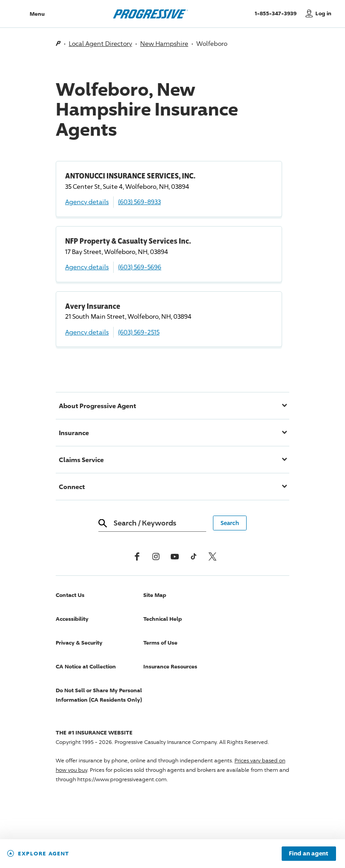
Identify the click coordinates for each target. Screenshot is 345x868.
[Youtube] (175, 556)
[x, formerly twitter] (212, 556)
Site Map (155, 595)
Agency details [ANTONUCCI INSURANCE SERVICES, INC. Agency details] (87, 202)
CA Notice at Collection (86, 666)
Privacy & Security (79, 643)
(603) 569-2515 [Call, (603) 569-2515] (139, 332)
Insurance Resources (170, 666)
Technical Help (163, 619)
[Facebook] (137, 556)
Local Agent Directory (100, 43)
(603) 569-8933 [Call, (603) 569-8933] (139, 202)
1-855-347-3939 (278, 13)
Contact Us (70, 595)
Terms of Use (160, 643)
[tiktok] (194, 556)
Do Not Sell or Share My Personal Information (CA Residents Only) (99, 695)
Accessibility (72, 619)
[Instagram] (156, 556)
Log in (323, 13)
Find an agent (309, 854)
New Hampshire (164, 43)
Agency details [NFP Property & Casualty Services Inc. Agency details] (87, 267)
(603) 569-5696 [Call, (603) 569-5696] (140, 267)
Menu (37, 14)
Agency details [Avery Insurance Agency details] (87, 332)
